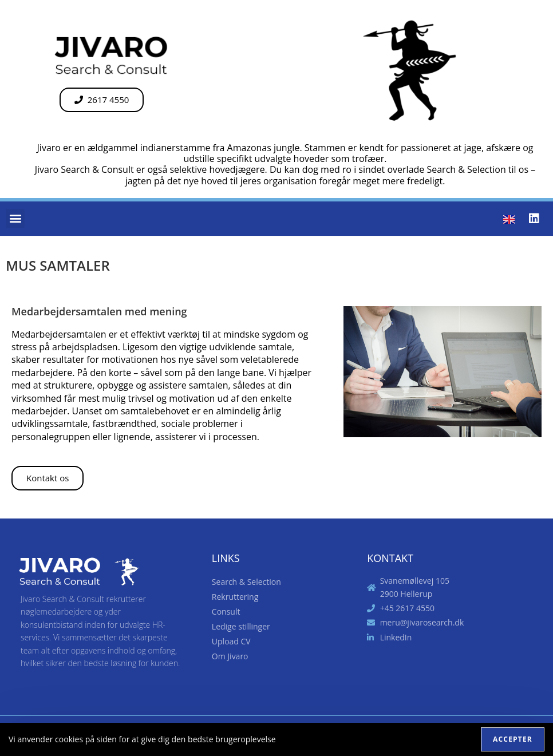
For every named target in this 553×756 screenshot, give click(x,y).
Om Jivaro (233, 656)
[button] (15, 218)
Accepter (513, 739)
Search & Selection (246, 582)
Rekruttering (235, 597)
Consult (229, 612)
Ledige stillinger (241, 626)
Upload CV (231, 641)
